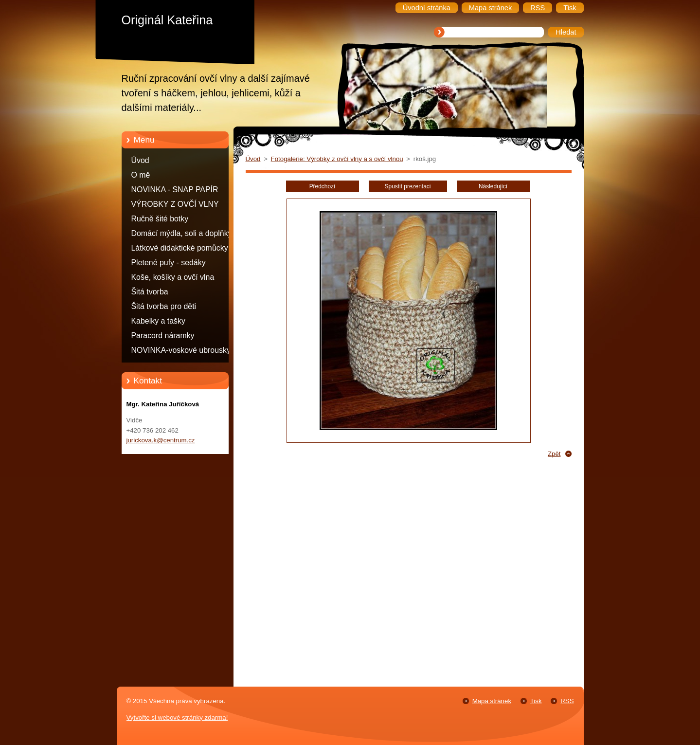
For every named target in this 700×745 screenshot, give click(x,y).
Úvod (140, 160)
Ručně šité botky (160, 219)
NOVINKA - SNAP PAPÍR (175, 190)
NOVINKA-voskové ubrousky (181, 350)
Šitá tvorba (150, 292)
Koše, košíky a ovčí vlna (173, 277)
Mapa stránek (492, 701)
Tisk (536, 701)
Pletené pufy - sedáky (169, 263)
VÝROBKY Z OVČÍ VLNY (175, 204)
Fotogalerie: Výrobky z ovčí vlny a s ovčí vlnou (337, 159)
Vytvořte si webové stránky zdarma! (177, 718)
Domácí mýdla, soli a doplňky (182, 233)
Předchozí (323, 186)
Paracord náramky (163, 336)
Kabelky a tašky (159, 321)
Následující (493, 186)
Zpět (554, 454)
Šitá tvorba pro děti (164, 306)
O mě (141, 175)
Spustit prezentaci (408, 186)
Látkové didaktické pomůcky (180, 248)
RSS (567, 701)
